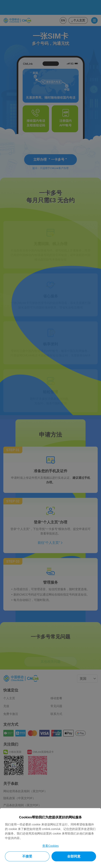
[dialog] (50, 838)
